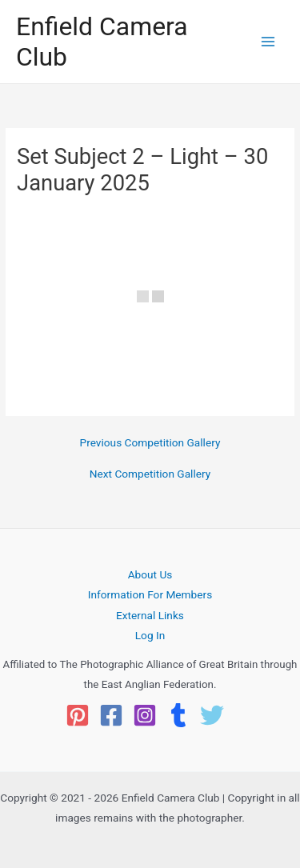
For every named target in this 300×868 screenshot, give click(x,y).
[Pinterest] (78, 715)
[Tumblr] (178, 715)
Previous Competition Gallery (150, 443)
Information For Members (150, 594)
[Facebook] (111, 715)
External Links (150, 615)
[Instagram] (145, 715)
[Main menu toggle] (268, 42)
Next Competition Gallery (150, 474)
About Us (150, 574)
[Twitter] (212, 715)
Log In (150, 635)
